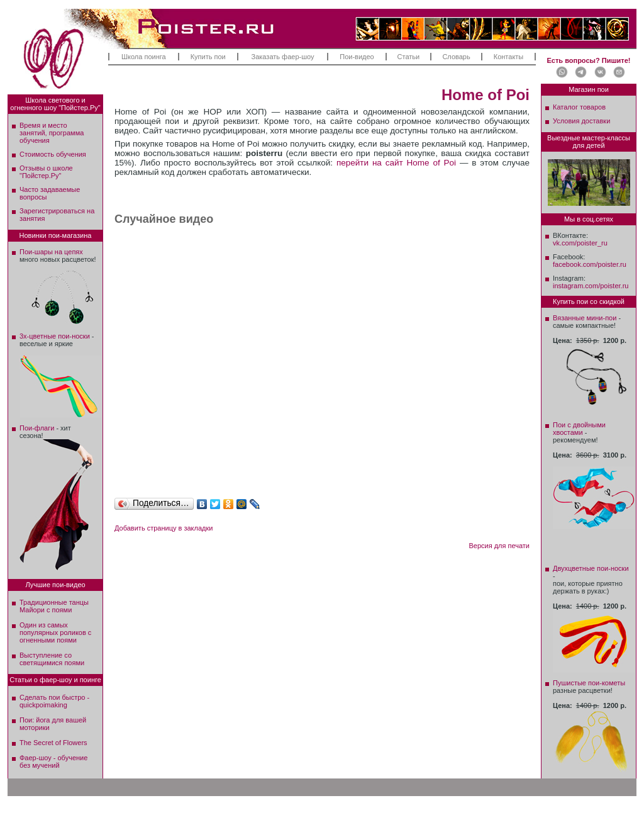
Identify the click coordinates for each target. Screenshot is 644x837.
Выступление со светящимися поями (52, 659)
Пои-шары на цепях (51, 252)
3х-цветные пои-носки (55, 336)
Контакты (509, 57)
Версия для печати (499, 546)
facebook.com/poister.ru (590, 264)
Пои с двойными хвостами (579, 429)
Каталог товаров (579, 107)
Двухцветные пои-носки (591, 568)
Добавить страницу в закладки (164, 528)
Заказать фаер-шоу (283, 57)
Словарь (456, 57)
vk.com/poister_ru (580, 243)
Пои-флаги (37, 428)
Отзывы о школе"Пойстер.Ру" (46, 172)
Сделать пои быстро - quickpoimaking (54, 701)
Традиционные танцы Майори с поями (54, 606)
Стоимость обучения (53, 154)
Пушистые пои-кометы (589, 683)
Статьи (409, 57)
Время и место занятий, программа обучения (52, 133)
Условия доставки (581, 121)
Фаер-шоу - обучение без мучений (53, 761)
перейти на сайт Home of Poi (396, 163)
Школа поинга (144, 57)
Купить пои (208, 57)
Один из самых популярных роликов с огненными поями (55, 632)
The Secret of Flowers (53, 743)
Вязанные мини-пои (585, 318)
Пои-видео (357, 57)
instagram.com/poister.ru (591, 286)
